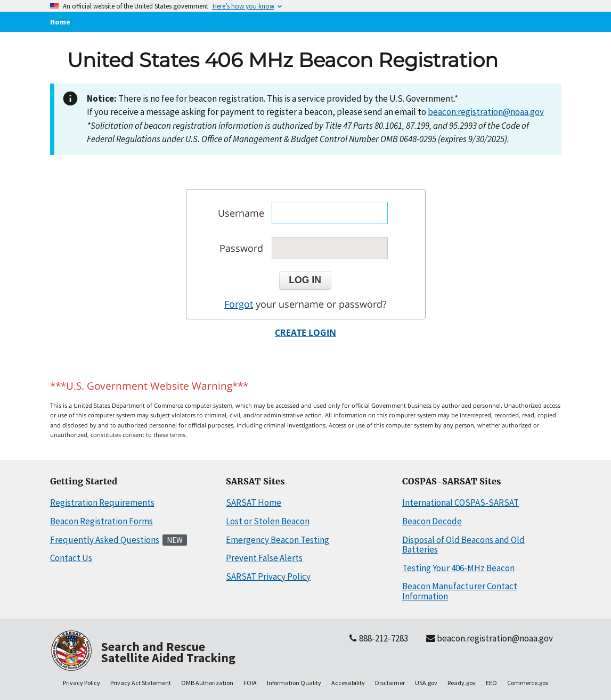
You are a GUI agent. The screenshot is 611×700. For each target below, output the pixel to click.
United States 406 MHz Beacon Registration (283, 60)
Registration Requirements (102, 503)
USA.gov (426, 683)
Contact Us (71, 558)
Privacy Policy (82, 683)
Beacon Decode (432, 521)
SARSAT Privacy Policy (268, 577)
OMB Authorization (207, 683)
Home (60, 22)
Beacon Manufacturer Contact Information (460, 591)
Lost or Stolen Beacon (268, 521)
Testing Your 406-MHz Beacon (458, 568)
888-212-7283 (378, 638)
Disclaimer (390, 683)
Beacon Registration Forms (101, 521)
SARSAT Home (254, 503)
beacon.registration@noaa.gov (486, 112)
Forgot (239, 304)
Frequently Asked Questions (105, 540)
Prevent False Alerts (264, 558)
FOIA (250, 683)
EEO (491, 683)
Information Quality (294, 683)
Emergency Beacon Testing (278, 540)
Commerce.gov (528, 683)
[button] (305, 281)
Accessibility (348, 683)
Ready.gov (462, 683)
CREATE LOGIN (305, 333)
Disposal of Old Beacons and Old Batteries (463, 545)
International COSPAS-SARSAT (461, 503)
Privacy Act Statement (141, 683)
